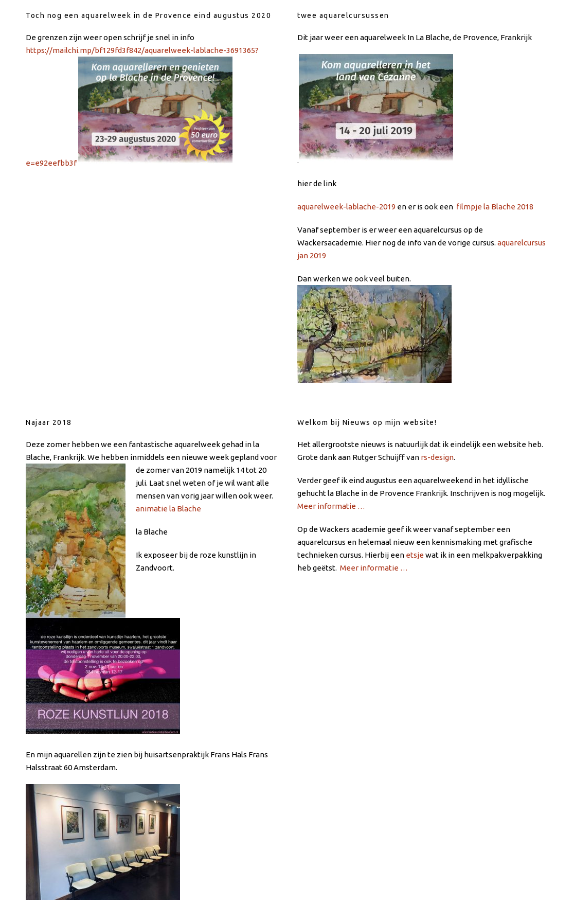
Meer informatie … (331, 506)
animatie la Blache (168, 509)
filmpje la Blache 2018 (495, 207)
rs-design (437, 457)
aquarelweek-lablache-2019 (346, 207)
